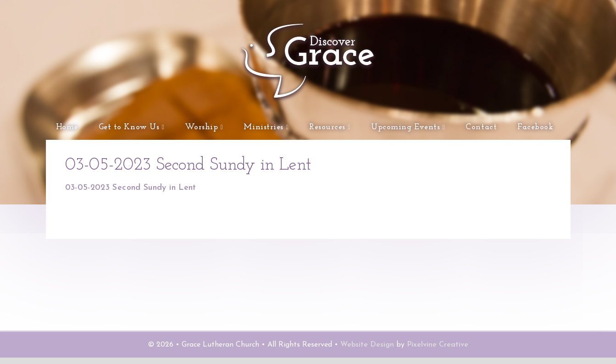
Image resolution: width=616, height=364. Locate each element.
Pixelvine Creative (438, 351)
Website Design (367, 351)
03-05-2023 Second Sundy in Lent (131, 194)
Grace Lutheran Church (230, 105)
